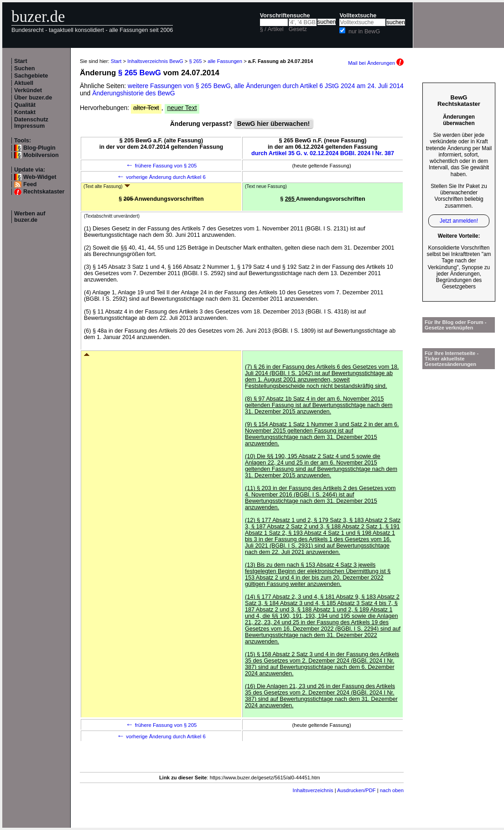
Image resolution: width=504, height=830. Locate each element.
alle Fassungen (225, 61)
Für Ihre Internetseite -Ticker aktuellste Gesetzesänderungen (452, 359)
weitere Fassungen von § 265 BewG (179, 86)
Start (21, 61)
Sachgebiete (31, 76)
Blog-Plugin (39, 148)
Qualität (25, 105)
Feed (30, 184)
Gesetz (298, 29)
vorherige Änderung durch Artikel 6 (161, 177)
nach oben (392, 790)
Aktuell (24, 83)
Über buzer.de (33, 98)
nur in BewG (364, 31)
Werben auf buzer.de (30, 217)
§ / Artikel (272, 29)
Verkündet (28, 90)
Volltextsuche (358, 16)
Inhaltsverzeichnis (313, 790)
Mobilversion (41, 155)
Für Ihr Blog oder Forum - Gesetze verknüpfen (456, 325)
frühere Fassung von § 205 (161, 166)
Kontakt (25, 112)
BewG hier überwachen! (273, 124)
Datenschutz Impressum (31, 123)
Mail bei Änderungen (376, 63)
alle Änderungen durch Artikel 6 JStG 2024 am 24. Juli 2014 (319, 86)
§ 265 (195, 61)
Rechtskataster (44, 192)
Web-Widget (40, 177)
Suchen (25, 68)
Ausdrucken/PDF (356, 790)
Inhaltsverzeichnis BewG (155, 61)
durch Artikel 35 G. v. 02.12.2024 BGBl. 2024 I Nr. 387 (323, 153)
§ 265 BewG (140, 73)
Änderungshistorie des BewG (133, 93)
